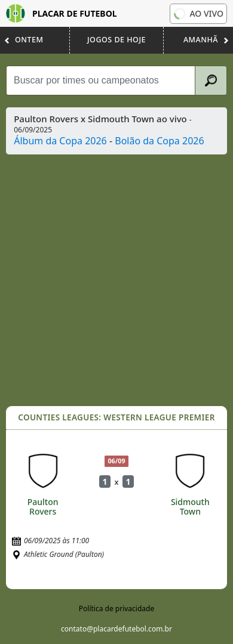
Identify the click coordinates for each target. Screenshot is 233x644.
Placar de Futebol (62, 13)
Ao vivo (197, 14)
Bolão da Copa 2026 (159, 141)
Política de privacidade (116, 609)
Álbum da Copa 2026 (60, 141)
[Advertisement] (116, 280)
